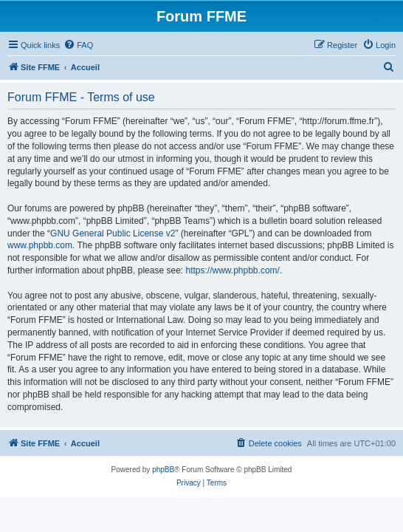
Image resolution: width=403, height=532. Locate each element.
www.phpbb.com (40, 245)
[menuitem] (78, 45)
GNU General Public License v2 (113, 233)
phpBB (163, 470)
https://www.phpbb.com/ (232, 270)
